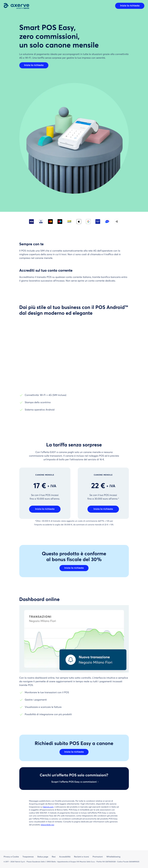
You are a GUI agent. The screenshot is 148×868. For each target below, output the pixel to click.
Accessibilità (65, 857)
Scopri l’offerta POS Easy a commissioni (74, 782)
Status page (43, 857)
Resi (54, 857)
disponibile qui (48, 825)
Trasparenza (28, 857)
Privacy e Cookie (11, 857)
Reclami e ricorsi (82, 857)
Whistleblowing (113, 857)
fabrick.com (48, 807)
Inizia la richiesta (130, 6)
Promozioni (98, 857)
